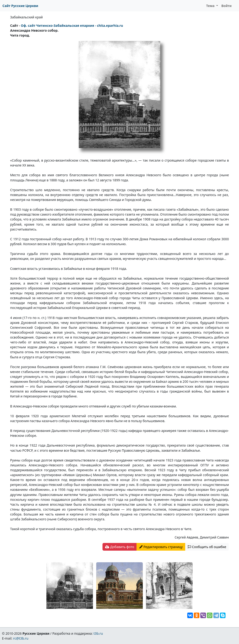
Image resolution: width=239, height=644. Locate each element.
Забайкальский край (27, 17)
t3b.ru (98, 633)
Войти (226, 6)
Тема (211, 6)
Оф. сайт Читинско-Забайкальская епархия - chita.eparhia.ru (72, 25)
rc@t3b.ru (21, 638)
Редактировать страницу (161, 547)
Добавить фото (119, 547)
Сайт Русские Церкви (20, 6)
